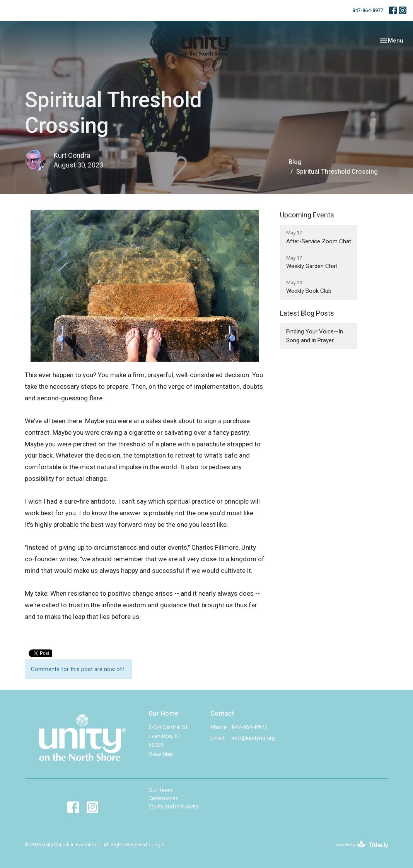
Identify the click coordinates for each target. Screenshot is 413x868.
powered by (362, 845)
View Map (161, 754)
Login (158, 845)
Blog (295, 162)
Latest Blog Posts (307, 313)
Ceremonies (163, 798)
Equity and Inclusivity (174, 806)
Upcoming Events (307, 215)
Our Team (161, 790)
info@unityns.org (253, 738)
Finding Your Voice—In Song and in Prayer (315, 336)
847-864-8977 (368, 10)
